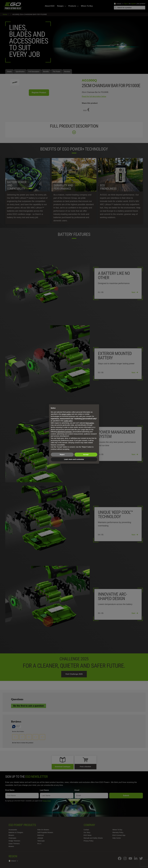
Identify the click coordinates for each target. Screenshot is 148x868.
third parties (90, 423)
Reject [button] (62, 455)
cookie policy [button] (68, 421)
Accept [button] (86, 455)
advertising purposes (65, 432)
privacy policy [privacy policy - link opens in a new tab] (66, 414)
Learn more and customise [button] (74, 459)
